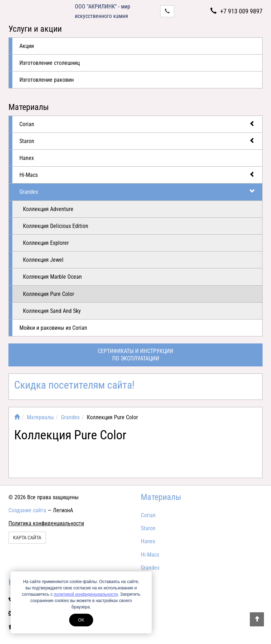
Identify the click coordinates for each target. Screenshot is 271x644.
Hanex (27, 158)
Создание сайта (27, 510)
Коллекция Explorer (46, 243)
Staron (137, 141)
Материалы (29, 107)
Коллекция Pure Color (49, 294)
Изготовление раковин (47, 80)
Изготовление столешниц (50, 63)
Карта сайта (27, 538)
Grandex (137, 191)
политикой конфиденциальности (86, 594)
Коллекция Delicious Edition (56, 226)
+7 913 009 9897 (236, 11)
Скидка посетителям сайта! (74, 385)
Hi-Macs (137, 175)
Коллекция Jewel (43, 260)
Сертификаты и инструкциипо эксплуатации (135, 355)
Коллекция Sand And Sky (52, 311)
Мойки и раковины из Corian (53, 328)
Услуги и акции (35, 29)
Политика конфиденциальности (46, 523)
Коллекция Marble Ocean (52, 277)
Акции (27, 46)
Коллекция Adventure (48, 209)
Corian (137, 124)
